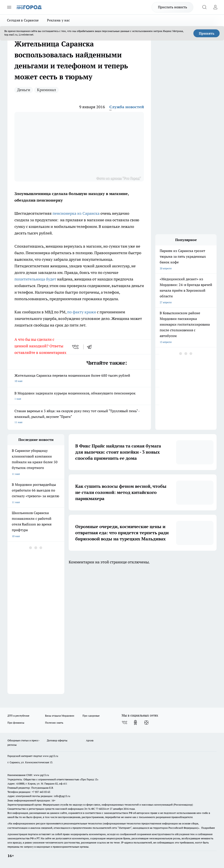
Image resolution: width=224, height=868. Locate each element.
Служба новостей (127, 107)
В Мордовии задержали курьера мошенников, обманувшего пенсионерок (79, 396)
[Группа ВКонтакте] (124, 722)
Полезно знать (54, 723)
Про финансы (16, 723)
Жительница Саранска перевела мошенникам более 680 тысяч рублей (79, 379)
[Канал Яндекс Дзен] (146, 722)
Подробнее (208, 828)
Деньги (24, 90)
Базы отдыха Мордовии (60, 716)
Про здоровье (91, 716)
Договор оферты (57, 740)
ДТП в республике (18, 716)
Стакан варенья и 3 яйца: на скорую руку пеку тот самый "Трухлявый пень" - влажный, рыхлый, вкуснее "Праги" (79, 417)
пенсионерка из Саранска (76, 213)
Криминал (46, 90)
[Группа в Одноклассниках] (135, 722)
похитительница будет (35, 279)
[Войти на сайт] (215, 7)
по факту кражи (82, 312)
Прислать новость (172, 7)
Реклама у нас (58, 20)
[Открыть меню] (9, 7)
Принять (207, 33)
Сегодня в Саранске (23, 20)
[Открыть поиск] (204, 7)
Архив (90, 740)
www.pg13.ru (51, 756)
